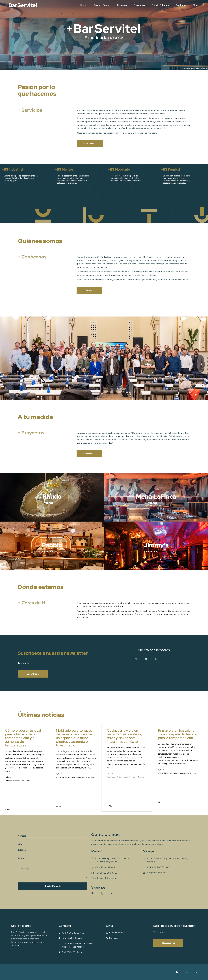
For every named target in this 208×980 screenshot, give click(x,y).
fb (137, 659)
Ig (146, 659)
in (156, 659)
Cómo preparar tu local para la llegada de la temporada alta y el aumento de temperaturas (23, 738)
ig (187, 972)
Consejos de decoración (14, 781)
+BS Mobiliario (62, 777)
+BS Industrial (112, 777)
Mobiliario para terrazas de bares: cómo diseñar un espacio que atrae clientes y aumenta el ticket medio (74, 738)
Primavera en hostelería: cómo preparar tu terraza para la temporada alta (177, 734)
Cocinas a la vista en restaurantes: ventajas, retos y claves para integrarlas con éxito (124, 736)
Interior (141, 777)
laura (9, 777)
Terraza (28, 781)
